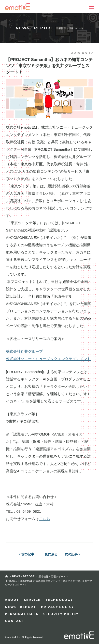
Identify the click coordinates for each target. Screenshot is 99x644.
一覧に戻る (49, 554)
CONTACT (15, 621)
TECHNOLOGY (59, 600)
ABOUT (12, 600)
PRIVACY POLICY (57, 607)
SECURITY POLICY (61, 614)
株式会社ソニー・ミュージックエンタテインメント (48, 359)
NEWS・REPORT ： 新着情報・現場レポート (39, 577)
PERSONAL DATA (21, 614)
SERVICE (32, 600)
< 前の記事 (26, 554)
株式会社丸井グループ (24, 351)
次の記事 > (73, 554)
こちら (45, 519)
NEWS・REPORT (21, 607)
